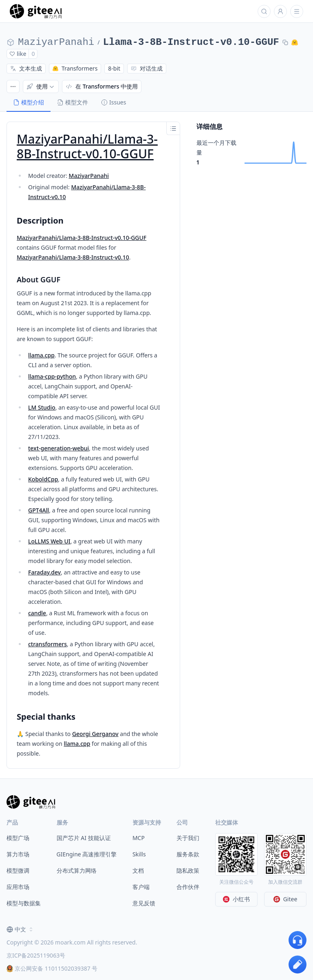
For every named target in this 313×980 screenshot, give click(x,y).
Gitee (285, 899)
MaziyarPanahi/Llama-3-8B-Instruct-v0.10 (73, 257)
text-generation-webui (58, 448)
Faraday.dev (44, 572)
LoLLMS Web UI (49, 541)
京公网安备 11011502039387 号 (52, 968)
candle (37, 613)
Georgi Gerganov (95, 734)
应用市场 (18, 887)
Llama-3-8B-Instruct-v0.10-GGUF (191, 42)
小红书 (236, 899)
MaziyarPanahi (56, 42)
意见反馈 (144, 903)
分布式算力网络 (77, 870)
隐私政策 (188, 870)
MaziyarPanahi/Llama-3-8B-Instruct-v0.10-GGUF (87, 146)
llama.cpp (41, 355)
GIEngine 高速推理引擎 (87, 854)
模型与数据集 (24, 903)
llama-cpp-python (52, 376)
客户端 (141, 887)
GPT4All (39, 510)
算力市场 (18, 854)
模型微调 (18, 870)
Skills (139, 854)
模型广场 (18, 838)
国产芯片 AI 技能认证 (84, 838)
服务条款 (188, 854)
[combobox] (20, 929)
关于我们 (188, 838)
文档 (138, 870)
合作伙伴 (188, 887)
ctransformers (47, 644)
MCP (139, 838)
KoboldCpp (43, 479)
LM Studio (42, 407)
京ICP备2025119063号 (36, 955)
